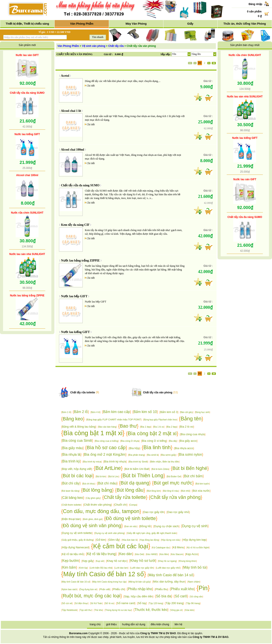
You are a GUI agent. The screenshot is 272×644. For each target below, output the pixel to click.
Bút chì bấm (193, 476)
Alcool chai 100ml (27, 175)
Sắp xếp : (166, 54)
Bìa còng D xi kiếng (154, 441)
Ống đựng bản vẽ (88, 589)
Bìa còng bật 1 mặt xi (93, 433)
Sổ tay (142, 603)
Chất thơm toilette (71, 505)
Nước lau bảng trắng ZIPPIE (27, 296)
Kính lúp (83, 568)
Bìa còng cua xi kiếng (107, 441)
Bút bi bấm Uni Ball (137, 469)
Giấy (190, 24)
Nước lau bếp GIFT (74, 296)
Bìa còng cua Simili (77, 441)
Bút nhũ (185, 491)
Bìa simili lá (153, 455)
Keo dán (126, 554)
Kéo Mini (164, 554)
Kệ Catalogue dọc (161, 548)
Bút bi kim (101, 477)
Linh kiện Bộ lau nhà (101, 568)
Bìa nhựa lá (71, 455)
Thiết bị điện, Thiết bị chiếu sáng (27, 24)
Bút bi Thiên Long (143, 475)
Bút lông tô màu (171, 491)
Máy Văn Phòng (136, 24)
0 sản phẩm (254, 12)
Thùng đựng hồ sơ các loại (118, 610)
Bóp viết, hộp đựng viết (77, 469)
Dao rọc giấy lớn (154, 512)
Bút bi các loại (78, 476)
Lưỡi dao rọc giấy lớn (142, 568)
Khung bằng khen (188, 561)
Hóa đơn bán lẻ (130, 540)
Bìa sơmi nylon (190, 455)
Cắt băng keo (73, 498)
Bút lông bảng (97, 490)
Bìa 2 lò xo (187, 427)
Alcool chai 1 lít (71, 111)
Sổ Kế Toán (96, 603)
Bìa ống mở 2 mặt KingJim (105, 455)
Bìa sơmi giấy (168, 455)
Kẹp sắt (100, 561)
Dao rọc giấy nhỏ (178, 512)
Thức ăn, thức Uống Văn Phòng (245, 24)
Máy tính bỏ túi (195, 567)
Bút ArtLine (108, 468)
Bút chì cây (71, 483)
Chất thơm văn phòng (98, 505)
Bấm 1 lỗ (66, 412)
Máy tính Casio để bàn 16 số (76, 582)
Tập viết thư (86, 610)
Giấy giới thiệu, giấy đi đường (78, 540)
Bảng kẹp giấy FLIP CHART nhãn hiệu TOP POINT (114, 420)
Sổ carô (181, 596)
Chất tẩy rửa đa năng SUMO (27, 93)
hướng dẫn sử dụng (134, 624)
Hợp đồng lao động (149, 540)
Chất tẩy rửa (116, 46)
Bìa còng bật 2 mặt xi (152, 433)
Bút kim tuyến (202, 484)
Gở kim (101, 540)
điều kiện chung (160, 624)
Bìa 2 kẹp (172, 427)
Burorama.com (78, 633)
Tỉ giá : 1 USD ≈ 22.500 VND (55, 32)
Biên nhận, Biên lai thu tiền (165, 462)
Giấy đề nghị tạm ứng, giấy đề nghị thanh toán (152, 533)
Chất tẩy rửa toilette (83, 393)
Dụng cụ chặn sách (166, 526)
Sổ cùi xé (67, 603)
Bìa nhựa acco (184, 448)
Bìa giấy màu (72, 448)
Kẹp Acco (192, 554)
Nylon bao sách (69, 589)
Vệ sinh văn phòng (94, 46)
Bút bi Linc (114, 477)
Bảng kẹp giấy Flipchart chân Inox (160, 420)
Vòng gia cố (176, 610)
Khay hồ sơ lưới (143, 561)
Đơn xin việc (131, 526)
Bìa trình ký (71, 461)
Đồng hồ (145, 526)
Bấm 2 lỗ (81, 412)
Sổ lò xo (109, 603)
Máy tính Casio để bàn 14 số (171, 575)
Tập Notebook (70, 610)
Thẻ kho (98, 610)
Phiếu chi (118, 589)
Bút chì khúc (89, 484)
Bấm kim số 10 (145, 412)
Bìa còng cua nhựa (193, 434)
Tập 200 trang (174, 603)
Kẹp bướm (71, 561)
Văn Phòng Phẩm (82, 24)
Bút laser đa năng (70, 491)
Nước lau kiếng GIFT (27, 134)
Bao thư (128, 426)
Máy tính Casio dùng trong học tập (109, 582)
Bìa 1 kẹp (146, 427)
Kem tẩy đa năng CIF (75, 225)
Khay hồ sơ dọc (117, 561)
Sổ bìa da (164, 596)
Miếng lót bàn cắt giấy (140, 582)
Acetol (65, 76)
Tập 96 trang (193, 603)
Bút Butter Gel (174, 477)
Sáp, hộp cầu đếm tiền (138, 596)
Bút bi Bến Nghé (190, 468)
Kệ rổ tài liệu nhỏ (73, 554)
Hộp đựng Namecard (75, 547)
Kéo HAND (152, 554)
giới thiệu (111, 624)
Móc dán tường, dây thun (169, 582)
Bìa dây (173, 441)
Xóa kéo (189, 610)
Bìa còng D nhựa (130, 441)
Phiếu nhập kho (140, 589)
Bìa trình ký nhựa (115, 461)
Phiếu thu (162, 589)
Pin (203, 588)
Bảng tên (191, 419)
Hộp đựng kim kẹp (194, 540)
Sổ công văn (196, 597)
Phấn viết (105, 589)
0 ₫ (260, 16)
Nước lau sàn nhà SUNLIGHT (27, 254)
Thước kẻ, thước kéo (151, 610)
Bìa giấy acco (188, 441)
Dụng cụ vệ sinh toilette (77, 533)
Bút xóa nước (201, 491)
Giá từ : (108, 54)
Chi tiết (91, 86)
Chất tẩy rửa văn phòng (158, 393)
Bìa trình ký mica (92, 462)
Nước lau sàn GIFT (27, 55)
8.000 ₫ (119, 54)
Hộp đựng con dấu (171, 540)
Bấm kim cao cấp (117, 412)
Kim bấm (69, 567)
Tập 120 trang (156, 603)
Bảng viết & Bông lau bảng (79, 427)
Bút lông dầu (130, 490)
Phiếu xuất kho (182, 589)
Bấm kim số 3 (169, 412)
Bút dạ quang (135, 483)
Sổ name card (126, 603)
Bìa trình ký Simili (138, 462)
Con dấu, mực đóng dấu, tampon (101, 511)
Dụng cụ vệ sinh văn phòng (110, 533)
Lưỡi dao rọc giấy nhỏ (168, 568)
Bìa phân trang (136, 455)
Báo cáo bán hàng (107, 427)
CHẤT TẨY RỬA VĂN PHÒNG (75, 54)
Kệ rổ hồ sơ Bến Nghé (198, 548)
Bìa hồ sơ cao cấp (106, 448)
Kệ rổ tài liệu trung (101, 554)
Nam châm (194, 582)
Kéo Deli (139, 554)
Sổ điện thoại (81, 603)
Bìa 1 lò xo (159, 427)
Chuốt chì (121, 505)
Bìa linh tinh (157, 447)
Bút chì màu (107, 483)
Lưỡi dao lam (121, 568)
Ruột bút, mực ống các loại (92, 596)
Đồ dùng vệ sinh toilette (131, 518)
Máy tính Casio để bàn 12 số (104, 574)
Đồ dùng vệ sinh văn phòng (92, 526)
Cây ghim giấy (93, 498)
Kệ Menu (178, 547)
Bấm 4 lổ (96, 412)
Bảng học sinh (202, 412)
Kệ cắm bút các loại (121, 546)
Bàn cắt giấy (186, 412)
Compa (133, 505)
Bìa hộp (134, 448)
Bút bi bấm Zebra (160, 469)
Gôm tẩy (114, 540)
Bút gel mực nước (173, 483)
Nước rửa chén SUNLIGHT (27, 213)
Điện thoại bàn (71, 519)
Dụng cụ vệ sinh (195, 526)
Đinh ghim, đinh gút (93, 519)
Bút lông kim (154, 491)
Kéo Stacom (177, 554)
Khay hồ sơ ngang (167, 561)
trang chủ (95, 624)
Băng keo (73, 419)
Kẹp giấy (88, 561)
